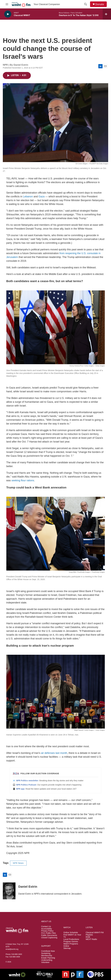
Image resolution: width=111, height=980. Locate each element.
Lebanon (28, 197)
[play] (8, 14)
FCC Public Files (49, 933)
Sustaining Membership (47, 954)
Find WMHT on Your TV (72, 936)
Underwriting (47, 960)
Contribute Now (48, 951)
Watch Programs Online (71, 945)
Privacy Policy (47, 931)
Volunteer (45, 962)
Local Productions (71, 939)
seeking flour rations (23, 480)
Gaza (42, 197)
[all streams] (107, 14)
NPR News (18, 863)
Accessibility (47, 929)
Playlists (89, 935)
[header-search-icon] (86, 4)
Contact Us (46, 927)
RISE (88, 937)
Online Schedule (71, 933)
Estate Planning (48, 958)
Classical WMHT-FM (95, 933)
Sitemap (67, 948)
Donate (100, 4)
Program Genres (71, 942)
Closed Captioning (49, 938)
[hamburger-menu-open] (7, 4)
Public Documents (49, 935)
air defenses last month (54, 753)
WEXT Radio (91, 939)
